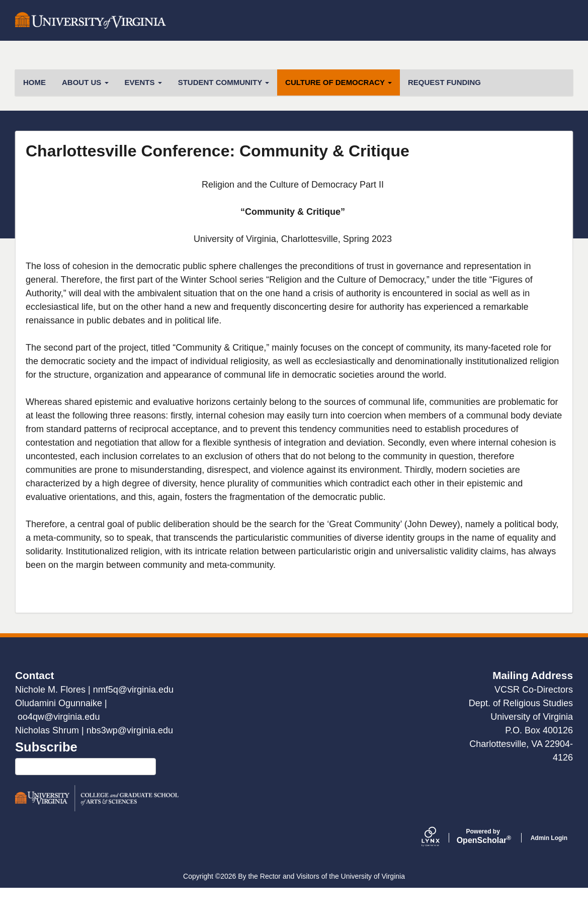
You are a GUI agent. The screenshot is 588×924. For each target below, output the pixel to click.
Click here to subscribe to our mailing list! (86, 802)
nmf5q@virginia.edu (133, 725)
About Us (85, 118)
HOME (34, 118)
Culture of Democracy (339, 118)
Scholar (483, 872)
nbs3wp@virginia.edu (130, 766)
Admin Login (549, 874)
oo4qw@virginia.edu (59, 752)
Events (143, 118)
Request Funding (444, 118)
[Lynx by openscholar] (439, 873)
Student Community (224, 118)
